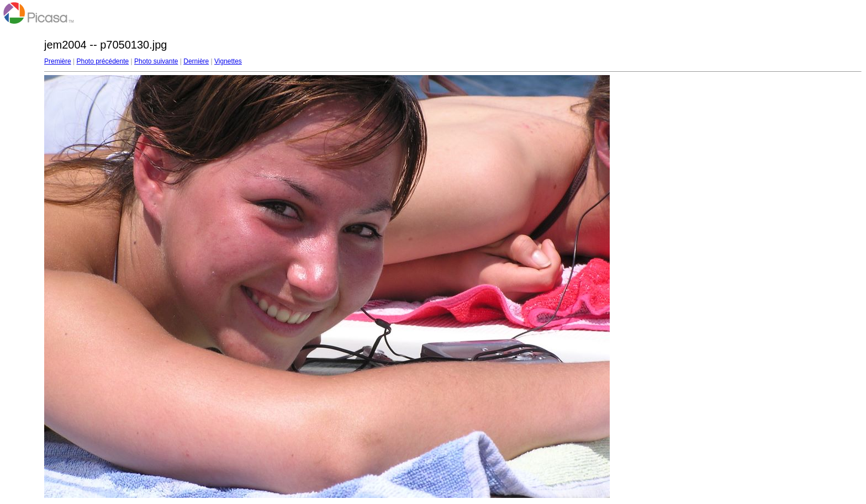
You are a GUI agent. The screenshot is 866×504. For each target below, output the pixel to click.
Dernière (196, 61)
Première (58, 61)
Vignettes (228, 61)
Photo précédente (102, 61)
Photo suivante (156, 61)
